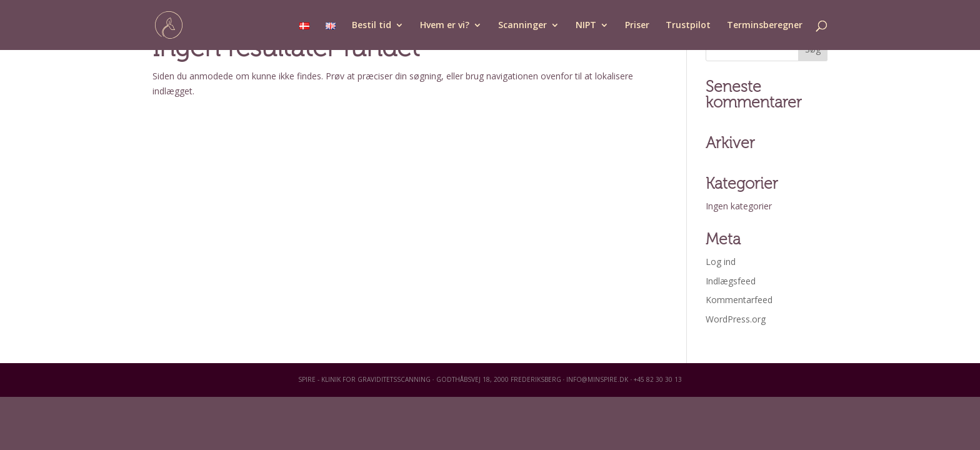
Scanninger (522, 26)
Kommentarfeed (739, 300)
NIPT (586, 26)
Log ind (721, 262)
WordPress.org (736, 319)
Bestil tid (372, 26)
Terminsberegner (765, 26)
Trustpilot (688, 26)
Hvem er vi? (445, 26)
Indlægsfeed (731, 281)
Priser (637, 26)
